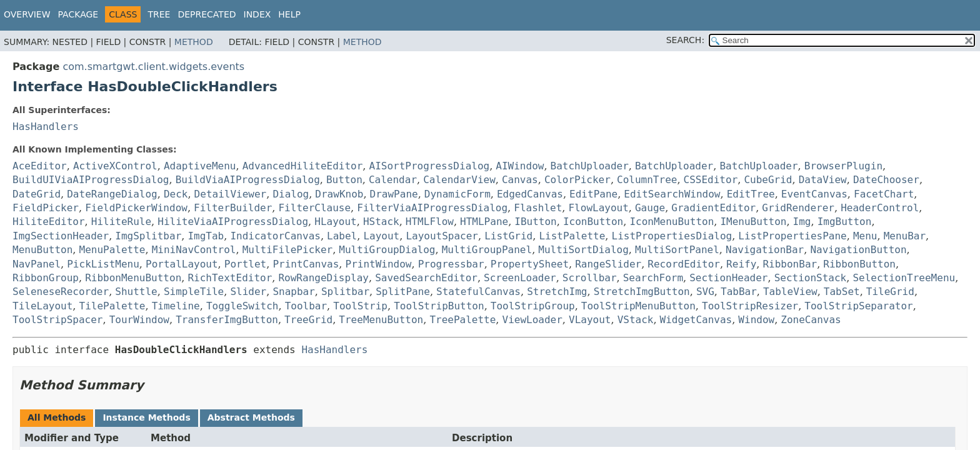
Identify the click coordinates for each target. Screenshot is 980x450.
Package (78, 14)
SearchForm (653, 278)
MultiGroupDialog (387, 250)
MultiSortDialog (583, 250)
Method (194, 42)
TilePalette (112, 306)
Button (344, 180)
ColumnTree (647, 180)
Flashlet (538, 208)
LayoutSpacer (442, 236)
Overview (27, 14)
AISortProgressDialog (430, 166)
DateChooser (886, 180)
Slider (248, 292)
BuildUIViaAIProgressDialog (91, 180)
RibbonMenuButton (133, 278)
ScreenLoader (520, 278)
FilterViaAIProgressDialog (432, 208)
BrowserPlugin (843, 166)
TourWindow (139, 320)
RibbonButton (859, 264)
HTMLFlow (430, 222)
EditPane (593, 194)
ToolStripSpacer (58, 320)
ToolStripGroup (533, 306)
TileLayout (42, 306)
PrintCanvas (306, 264)
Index (257, 14)
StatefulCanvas (478, 292)
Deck (176, 194)
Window (756, 320)
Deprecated (207, 14)
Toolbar (306, 306)
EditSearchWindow (672, 194)
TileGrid (890, 292)
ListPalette (572, 236)
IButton (535, 222)
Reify (741, 264)
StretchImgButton (642, 292)
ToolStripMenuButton (638, 306)
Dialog (291, 194)
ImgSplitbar (148, 236)
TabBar (739, 292)
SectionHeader (728, 278)
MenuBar (905, 236)
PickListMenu (103, 264)
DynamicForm (457, 194)
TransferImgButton (227, 320)
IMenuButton (753, 222)
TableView (790, 292)
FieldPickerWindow (136, 208)
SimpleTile (194, 292)
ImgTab (206, 236)
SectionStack (811, 278)
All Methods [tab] (57, 417)
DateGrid (37, 194)
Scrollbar (590, 278)
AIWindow (520, 166)
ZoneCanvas (811, 320)
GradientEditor (713, 208)
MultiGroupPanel (487, 250)
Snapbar (293, 292)
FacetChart (884, 194)
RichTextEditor (230, 278)
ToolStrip (360, 306)
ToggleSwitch (242, 306)
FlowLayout (598, 208)
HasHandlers (46, 127)
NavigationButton (858, 250)
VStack (636, 320)
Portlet (245, 264)
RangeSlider (608, 264)
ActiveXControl (115, 166)
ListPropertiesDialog (672, 236)
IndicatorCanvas (275, 236)
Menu (865, 236)
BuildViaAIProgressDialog (248, 180)
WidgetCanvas (696, 320)
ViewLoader (532, 320)
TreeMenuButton (381, 320)
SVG (705, 292)
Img (802, 222)
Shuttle (136, 292)
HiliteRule (121, 222)
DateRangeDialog (112, 194)
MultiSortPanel (677, 250)
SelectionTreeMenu (904, 278)
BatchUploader (590, 166)
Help (289, 14)
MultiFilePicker (288, 250)
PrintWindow (379, 264)
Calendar (393, 180)
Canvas (520, 180)
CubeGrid (768, 180)
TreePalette (462, 320)
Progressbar (451, 264)
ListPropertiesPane (792, 236)
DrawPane (394, 194)
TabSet (842, 292)
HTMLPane (484, 222)
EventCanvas (814, 194)
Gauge (650, 208)
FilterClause (314, 208)
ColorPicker (577, 180)
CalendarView (459, 180)
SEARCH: (685, 40)
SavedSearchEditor (426, 278)
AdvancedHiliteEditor (303, 166)
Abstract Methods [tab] (251, 417)
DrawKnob (339, 194)
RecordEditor (684, 264)
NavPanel (37, 264)
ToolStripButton (439, 306)
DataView (823, 180)
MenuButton (42, 250)
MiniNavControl (194, 250)
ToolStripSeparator (858, 306)
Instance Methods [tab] (146, 417)
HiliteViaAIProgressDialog (233, 222)
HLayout (335, 222)
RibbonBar (790, 264)
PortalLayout (182, 264)
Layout (381, 236)
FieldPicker (46, 208)
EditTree (751, 194)
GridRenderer (798, 208)
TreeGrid (308, 320)
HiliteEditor (49, 222)
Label (342, 236)
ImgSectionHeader (61, 236)
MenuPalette (112, 250)
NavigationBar (765, 250)
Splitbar (345, 292)
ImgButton (845, 222)
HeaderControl (880, 208)
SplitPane (403, 292)
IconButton (593, 222)
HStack (381, 222)
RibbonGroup (46, 278)
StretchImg (557, 292)
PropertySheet (530, 264)
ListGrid (508, 236)
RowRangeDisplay (323, 278)
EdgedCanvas (530, 194)
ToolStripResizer (750, 306)
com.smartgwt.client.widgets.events (153, 67)
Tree (159, 14)
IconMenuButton (672, 222)
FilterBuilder (233, 208)
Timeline (176, 306)
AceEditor (40, 166)
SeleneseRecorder (61, 292)
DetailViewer (231, 194)
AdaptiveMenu (200, 166)
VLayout (590, 320)
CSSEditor (711, 180)
